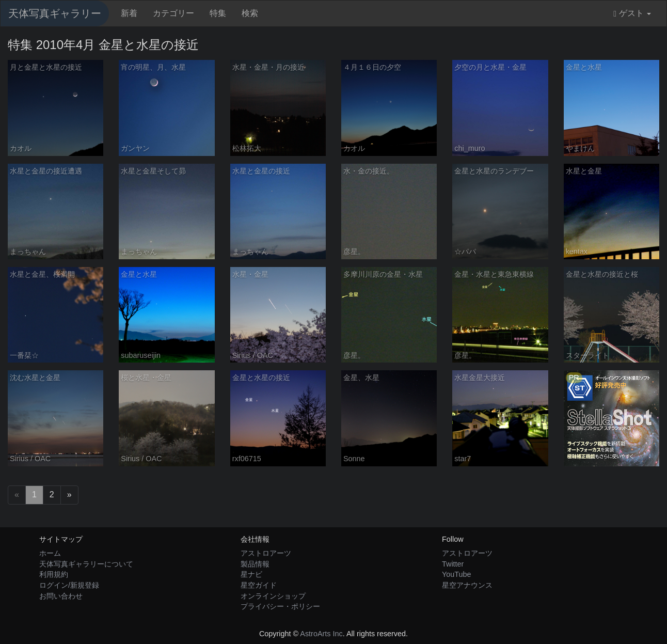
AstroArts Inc (321, 634)
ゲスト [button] (632, 13)
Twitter (453, 564)
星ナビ (251, 574)
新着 (129, 13)
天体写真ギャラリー (55, 13)
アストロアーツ (266, 553)
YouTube (457, 574)
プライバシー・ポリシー (280, 606)
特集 (218, 13)
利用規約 (54, 574)
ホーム (50, 553)
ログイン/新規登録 (69, 585)
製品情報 (255, 564)
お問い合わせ (61, 596)
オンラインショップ (273, 596)
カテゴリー (173, 13)
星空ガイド (259, 585)
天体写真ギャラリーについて (86, 564)
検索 (250, 13)
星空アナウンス (467, 585)
